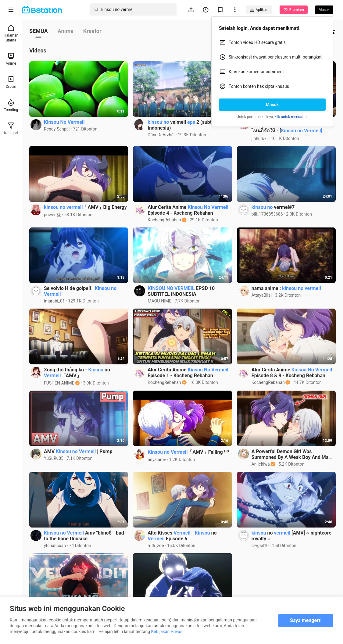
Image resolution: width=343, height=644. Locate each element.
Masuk (272, 105)
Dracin (11, 82)
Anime (11, 59)
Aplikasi (259, 10)
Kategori (11, 129)
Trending (11, 105)
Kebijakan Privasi (167, 631)
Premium (294, 10)
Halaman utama (11, 33)
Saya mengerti (306, 620)
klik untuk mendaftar (291, 117)
